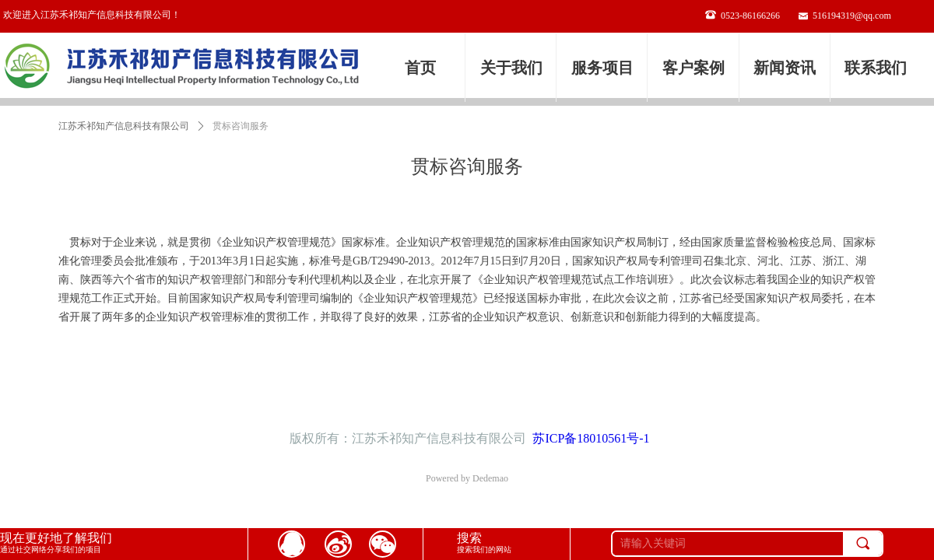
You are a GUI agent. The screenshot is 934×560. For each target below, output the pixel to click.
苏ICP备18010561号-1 (591, 438)
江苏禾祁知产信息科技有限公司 (124, 126)
